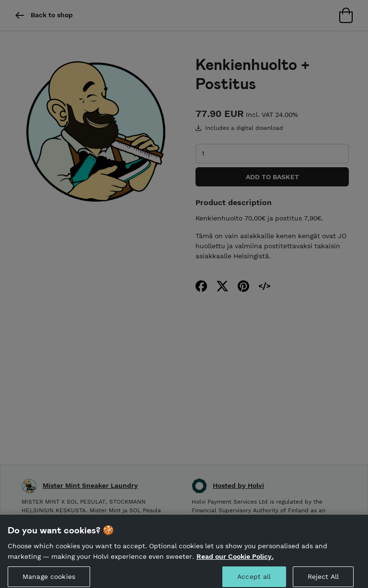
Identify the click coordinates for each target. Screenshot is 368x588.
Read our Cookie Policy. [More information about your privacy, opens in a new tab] (235, 560)
